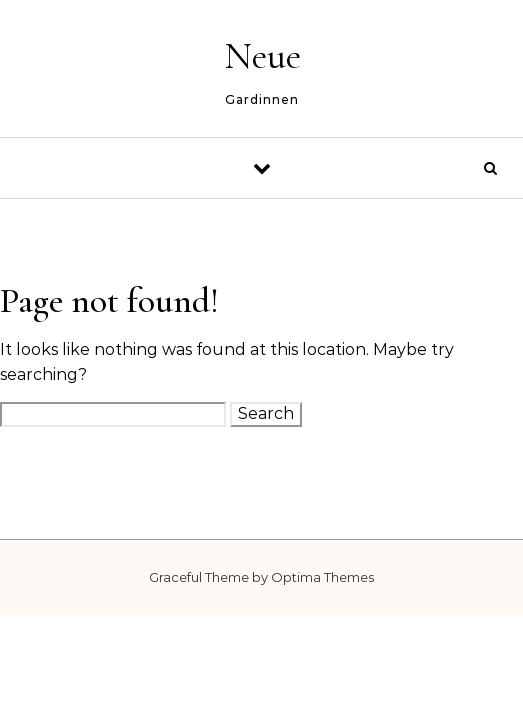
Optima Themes (322, 577)
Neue (263, 56)
